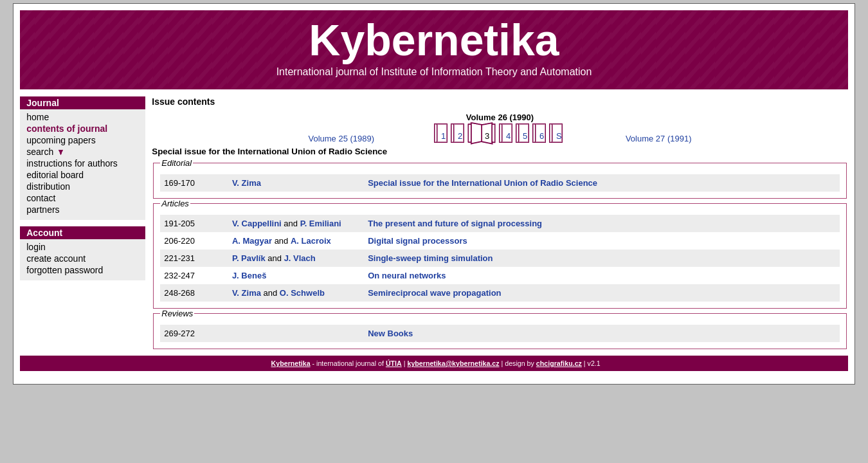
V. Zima (247, 183)
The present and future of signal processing (455, 223)
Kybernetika (291, 363)
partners (43, 210)
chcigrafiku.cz (559, 363)
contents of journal (67, 129)
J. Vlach (300, 258)
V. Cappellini (257, 223)
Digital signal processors (418, 241)
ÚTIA (394, 363)
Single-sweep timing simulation (430, 258)
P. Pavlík (249, 258)
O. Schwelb (302, 293)
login (36, 247)
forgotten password (65, 270)
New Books (390, 333)
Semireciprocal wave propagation (434, 293)
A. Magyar (252, 241)
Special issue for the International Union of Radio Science (483, 183)
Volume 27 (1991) (659, 139)
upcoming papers (61, 140)
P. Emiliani (321, 223)
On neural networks (407, 276)
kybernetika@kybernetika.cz (453, 363)
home (38, 117)
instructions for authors (72, 163)
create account (56, 259)
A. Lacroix (311, 241)
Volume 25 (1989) (341, 139)
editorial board (55, 175)
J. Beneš (249, 276)
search (40, 152)
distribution (48, 186)
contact (41, 198)
